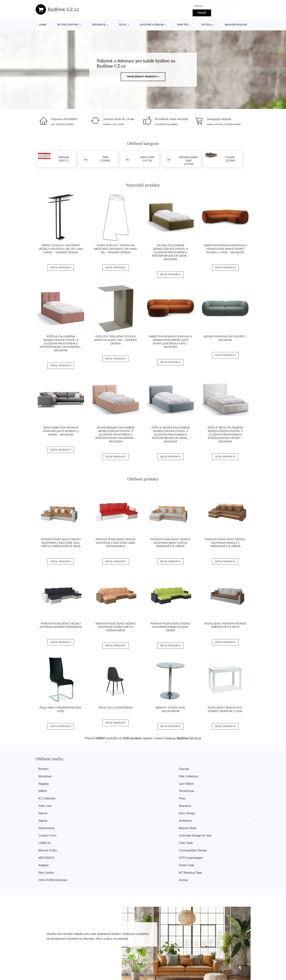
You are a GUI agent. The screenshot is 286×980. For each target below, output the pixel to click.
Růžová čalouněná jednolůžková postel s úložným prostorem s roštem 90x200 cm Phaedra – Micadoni (61, 343)
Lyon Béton (103, 776)
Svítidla (206, 25)
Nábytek (183, 25)
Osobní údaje (218, 941)
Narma (45, 790)
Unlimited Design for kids (222, 797)
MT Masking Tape (107, 818)
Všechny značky (134, 941)
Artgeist (156, 811)
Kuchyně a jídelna (152, 25)
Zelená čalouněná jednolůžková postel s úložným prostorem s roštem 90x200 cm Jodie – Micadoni (170, 252)
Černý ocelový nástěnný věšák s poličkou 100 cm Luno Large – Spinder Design (61, 249)
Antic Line (157, 783)
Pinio (99, 783)
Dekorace (99, 25)
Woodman (157, 769)
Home (43, 25)
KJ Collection (49, 783)
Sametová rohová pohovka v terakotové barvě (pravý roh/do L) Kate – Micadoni (225, 249)
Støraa (155, 790)
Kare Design (103, 790)
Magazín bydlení (236, 25)
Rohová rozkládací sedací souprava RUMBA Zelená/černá (170, 627)
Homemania (48, 797)
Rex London (48, 818)
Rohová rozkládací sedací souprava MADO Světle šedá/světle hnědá (170, 543)
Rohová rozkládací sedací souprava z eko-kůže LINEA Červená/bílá (116, 543)
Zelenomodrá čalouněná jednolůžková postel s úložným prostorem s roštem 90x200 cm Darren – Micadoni (115, 435)
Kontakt (214, 959)
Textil (123, 25)
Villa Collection (215, 769)
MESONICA (48, 811)
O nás (213, 950)
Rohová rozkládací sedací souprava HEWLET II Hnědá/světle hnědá (225, 543)
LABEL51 (47, 804)
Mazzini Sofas (160, 804)
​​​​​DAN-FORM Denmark (165, 818)
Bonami (45, 769)
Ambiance (212, 790)
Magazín (129, 950)
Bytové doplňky (68, 25)
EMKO (155, 776)
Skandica (212, 783)
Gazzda (100, 769)
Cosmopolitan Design (220, 804)
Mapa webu (131, 959)
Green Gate (214, 811)
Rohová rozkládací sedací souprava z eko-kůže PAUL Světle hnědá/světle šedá (61, 543)
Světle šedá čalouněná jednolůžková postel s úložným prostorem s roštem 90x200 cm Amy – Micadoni (225, 435)
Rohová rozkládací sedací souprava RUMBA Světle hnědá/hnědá (116, 627)
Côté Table (102, 804)
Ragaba (45, 776)
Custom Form (159, 797)
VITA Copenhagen (107, 811)
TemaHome (213, 776)
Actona (210, 818)
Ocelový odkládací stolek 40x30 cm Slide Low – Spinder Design (115, 340)
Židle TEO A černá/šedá (116, 708)
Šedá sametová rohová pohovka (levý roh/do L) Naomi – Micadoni (61, 431)
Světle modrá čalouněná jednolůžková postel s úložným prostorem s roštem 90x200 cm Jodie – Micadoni (170, 435)
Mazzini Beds (104, 797)
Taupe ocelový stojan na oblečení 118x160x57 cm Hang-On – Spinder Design (116, 249)
